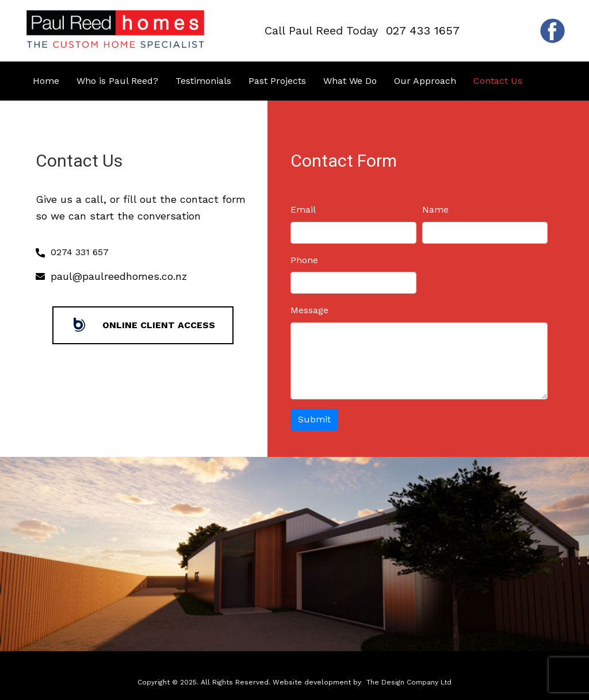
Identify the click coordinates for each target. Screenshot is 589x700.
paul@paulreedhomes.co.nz (119, 276)
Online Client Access (143, 325)
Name (435, 209)
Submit (314, 419)
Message (309, 310)
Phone (304, 260)
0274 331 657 (72, 252)
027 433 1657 (423, 30)
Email (303, 209)
